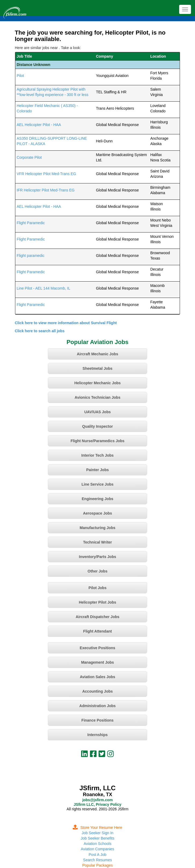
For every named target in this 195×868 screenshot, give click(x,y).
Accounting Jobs (97, 691)
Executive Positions (97, 648)
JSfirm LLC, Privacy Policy (97, 804)
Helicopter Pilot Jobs (97, 602)
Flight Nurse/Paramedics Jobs (98, 441)
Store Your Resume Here (97, 828)
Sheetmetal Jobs (97, 368)
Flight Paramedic (31, 223)
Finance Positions (97, 720)
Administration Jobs (97, 706)
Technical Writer (97, 542)
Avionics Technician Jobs (97, 397)
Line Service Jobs (97, 484)
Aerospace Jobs (97, 513)
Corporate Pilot (29, 157)
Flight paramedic (31, 256)
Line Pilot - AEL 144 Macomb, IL (43, 288)
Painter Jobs (97, 470)
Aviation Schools (97, 844)
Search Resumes (97, 860)
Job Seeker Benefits (97, 838)
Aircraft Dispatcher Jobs (98, 617)
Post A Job (97, 855)
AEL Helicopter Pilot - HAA (39, 125)
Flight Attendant (98, 631)
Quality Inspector (97, 426)
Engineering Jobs (97, 499)
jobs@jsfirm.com (97, 800)
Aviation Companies (97, 849)
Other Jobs (97, 571)
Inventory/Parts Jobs (98, 557)
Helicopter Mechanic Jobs (98, 383)
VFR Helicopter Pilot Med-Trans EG (46, 174)
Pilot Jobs (98, 588)
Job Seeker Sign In (97, 833)
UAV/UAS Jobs (98, 412)
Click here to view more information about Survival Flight (66, 323)
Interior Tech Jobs (97, 455)
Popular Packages (97, 865)
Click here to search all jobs (40, 331)
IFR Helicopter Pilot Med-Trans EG (46, 190)
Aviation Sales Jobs (97, 677)
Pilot (20, 76)
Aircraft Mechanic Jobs (97, 354)
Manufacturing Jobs (97, 528)
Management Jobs (97, 662)
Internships (97, 735)
